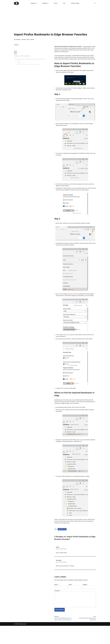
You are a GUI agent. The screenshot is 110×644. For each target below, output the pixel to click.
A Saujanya (18, 40)
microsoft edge (63, 543)
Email (70, 600)
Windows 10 (45, 3)
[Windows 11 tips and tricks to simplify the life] (16, 3)
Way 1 (20, 58)
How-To (56, 3)
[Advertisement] (51, 22)
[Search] (95, 3)
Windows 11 (33, 3)
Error (65, 3)
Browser (33, 40)
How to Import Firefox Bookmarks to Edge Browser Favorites (31, 56)
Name (56, 600)
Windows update (76, 3)
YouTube (16, 45)
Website (85, 600)
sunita (58, 561)
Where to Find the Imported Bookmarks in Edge (30, 61)
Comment (57, 606)
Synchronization (89, 47)
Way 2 (20, 60)
